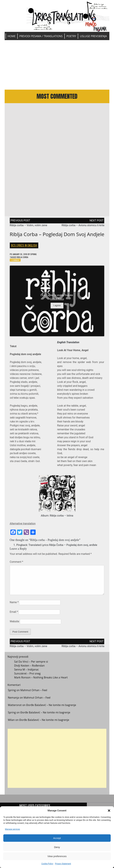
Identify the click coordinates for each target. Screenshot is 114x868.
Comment (16, 563)
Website (14, 623)
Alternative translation (23, 525)
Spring (33, 255)
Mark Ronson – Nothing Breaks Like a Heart (41, 679)
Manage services (13, 829)
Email (14, 613)
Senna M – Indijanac (27, 671)
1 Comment (15, 261)
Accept (57, 838)
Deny (57, 847)
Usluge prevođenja (93, 36)
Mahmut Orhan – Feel (34, 692)
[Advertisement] (57, 65)
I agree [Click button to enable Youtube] (57, 307)
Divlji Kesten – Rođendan (29, 667)
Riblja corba (22, 258)
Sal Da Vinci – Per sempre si (31, 663)
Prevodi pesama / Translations (41, 36)
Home (12, 36)
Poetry (71, 36)
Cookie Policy (47, 864)
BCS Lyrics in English (24, 247)
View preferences (57, 856)
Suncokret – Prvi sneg (27, 675)
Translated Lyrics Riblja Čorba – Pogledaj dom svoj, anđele (63, 546)
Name (14, 604)
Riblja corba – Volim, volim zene (28, 227)
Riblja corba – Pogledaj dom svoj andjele (57, 235)
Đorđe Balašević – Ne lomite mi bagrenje (51, 706)
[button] (109, 811)
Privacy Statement (63, 864)
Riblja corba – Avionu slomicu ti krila (83, 227)
